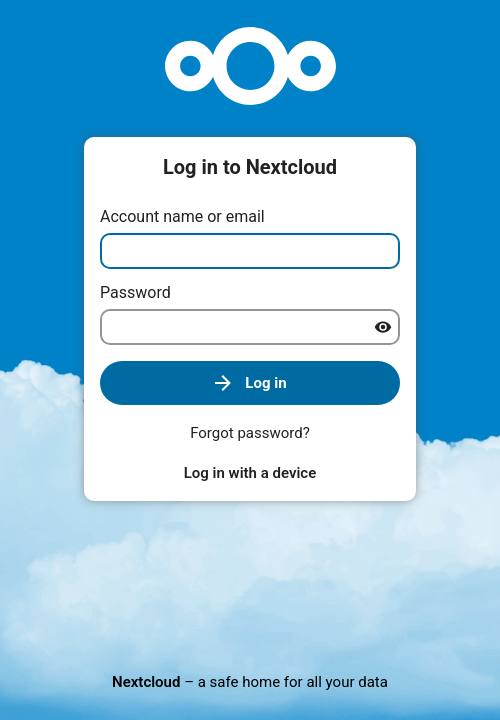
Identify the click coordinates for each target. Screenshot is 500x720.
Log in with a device (250, 473)
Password (135, 292)
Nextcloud (146, 682)
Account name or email (182, 216)
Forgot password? (250, 433)
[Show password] (383, 327)
